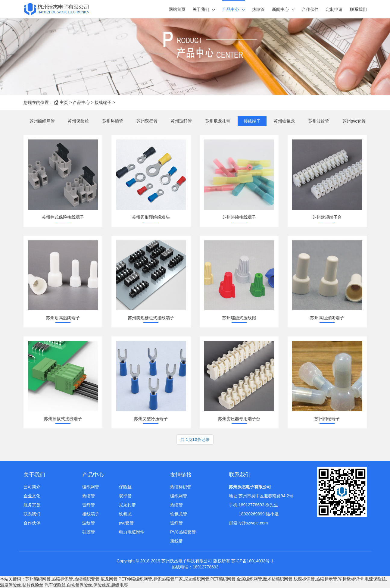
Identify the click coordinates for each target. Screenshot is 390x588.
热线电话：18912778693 (195, 567)
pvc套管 (126, 523)
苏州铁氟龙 (284, 121)
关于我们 (201, 9)
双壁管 (125, 496)
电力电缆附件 (132, 532)
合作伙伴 (310, 9)
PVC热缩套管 (183, 532)
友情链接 (181, 475)
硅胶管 (89, 532)
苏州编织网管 (42, 121)
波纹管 (89, 523)
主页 (64, 102)
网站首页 (177, 9)
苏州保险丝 (78, 121)
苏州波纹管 (319, 121)
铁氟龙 (125, 514)
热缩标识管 (181, 487)
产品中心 (231, 9)
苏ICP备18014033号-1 (252, 561)
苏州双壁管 (147, 121)
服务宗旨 (32, 505)
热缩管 (258, 9)
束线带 (176, 541)
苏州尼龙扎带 (218, 121)
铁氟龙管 (179, 514)
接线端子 (103, 102)
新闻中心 (280, 9)
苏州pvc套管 (354, 121)
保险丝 (125, 487)
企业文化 (32, 496)
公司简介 (32, 487)
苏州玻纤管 (181, 121)
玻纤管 (89, 505)
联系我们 (358, 9)
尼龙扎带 (127, 505)
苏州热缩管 (113, 121)
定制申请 (334, 9)
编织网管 (91, 487)
